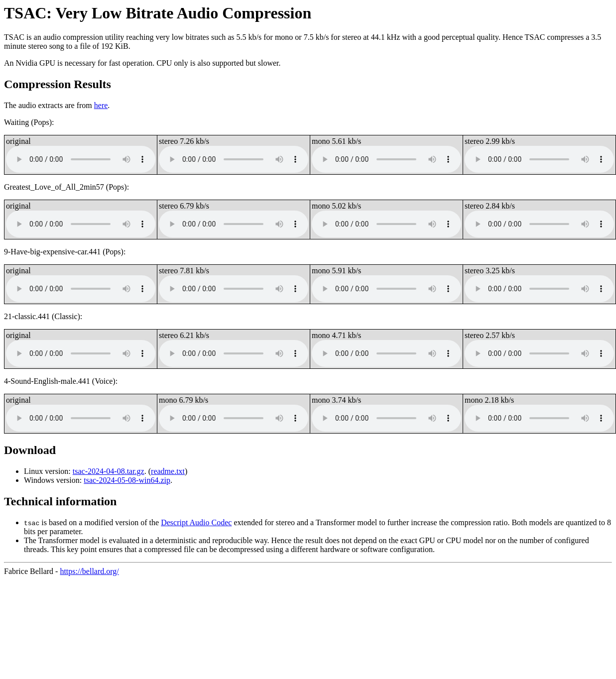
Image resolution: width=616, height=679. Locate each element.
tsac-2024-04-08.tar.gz (109, 471)
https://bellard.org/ (89, 571)
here (101, 105)
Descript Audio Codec (196, 522)
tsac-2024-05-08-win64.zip (127, 480)
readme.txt (168, 471)
